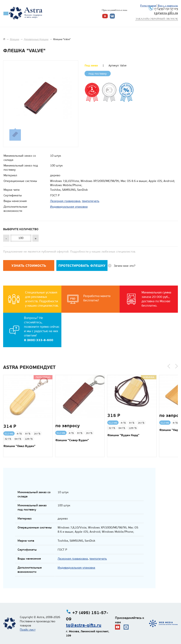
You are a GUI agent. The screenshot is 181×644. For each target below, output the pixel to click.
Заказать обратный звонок (157, 19)
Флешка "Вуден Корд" (123, 435)
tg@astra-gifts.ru (166, 13)
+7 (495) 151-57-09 (166, 8)
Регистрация (148, 6)
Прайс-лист (28, 630)
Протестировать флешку (82, 266)
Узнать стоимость (29, 266)
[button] (169, 366)
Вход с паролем (168, 6)
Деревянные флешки (36, 39)
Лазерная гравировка (65, 201)
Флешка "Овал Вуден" (19, 446)
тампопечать (91, 201)
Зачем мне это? (125, 266)
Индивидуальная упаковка (69, 207)
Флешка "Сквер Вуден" (72, 440)
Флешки (15, 39)
